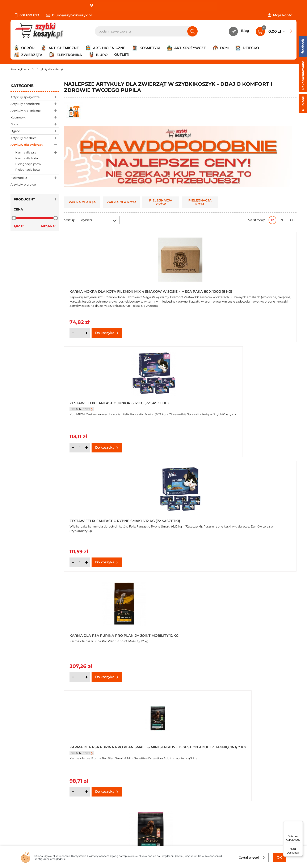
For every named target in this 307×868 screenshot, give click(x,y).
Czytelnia (112, 805)
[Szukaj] (192, 31)
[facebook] (152, 843)
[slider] (14, 218)
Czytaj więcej (252, 858)
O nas (15, 794)
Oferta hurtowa (160, 298)
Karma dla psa (37, 153)
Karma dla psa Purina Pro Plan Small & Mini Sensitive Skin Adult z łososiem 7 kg (259, 404)
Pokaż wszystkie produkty (270, 698)
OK (279, 857)
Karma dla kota (27, 158)
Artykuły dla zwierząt (35, 145)
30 (282, 220)
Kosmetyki (35, 117)
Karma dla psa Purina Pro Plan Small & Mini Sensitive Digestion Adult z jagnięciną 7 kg (180, 404)
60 (292, 220)
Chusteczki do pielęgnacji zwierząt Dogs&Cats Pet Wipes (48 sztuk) (179, 632)
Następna (233, 698)
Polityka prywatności (28, 805)
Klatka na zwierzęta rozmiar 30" (100, 632)
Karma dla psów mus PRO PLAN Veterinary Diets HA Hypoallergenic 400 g (100, 518)
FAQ (14, 828)
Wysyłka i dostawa (26, 811)
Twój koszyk (114, 799)
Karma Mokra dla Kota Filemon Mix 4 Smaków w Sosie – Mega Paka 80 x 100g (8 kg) (101, 290)
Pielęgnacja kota (28, 170)
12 (272, 220)
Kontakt (111, 794)
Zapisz (265, 794)
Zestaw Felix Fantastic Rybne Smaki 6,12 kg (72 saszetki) (257, 290)
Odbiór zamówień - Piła (30, 816)
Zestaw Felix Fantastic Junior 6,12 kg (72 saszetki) (179, 290)
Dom (35, 124)
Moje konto (283, 15)
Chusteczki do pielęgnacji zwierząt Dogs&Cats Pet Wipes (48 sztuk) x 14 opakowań (258, 632)
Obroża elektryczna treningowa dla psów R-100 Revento (176, 518)
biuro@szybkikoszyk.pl (69, 15)
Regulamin (20, 799)
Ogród (35, 131)
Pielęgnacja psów (28, 164)
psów (129, 752)
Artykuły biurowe (23, 185)
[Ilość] (80, 333)
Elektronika (35, 178)
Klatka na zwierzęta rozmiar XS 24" (257, 518)
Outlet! (122, 55)
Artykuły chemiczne (35, 104)
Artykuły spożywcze (35, 97)
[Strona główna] (20, 69)
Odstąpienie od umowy (30, 822)
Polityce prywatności (259, 827)
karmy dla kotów (109, 752)
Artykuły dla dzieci (35, 138)
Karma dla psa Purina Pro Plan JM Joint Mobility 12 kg (102, 404)
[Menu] (300, 824)
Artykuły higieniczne (35, 111)
